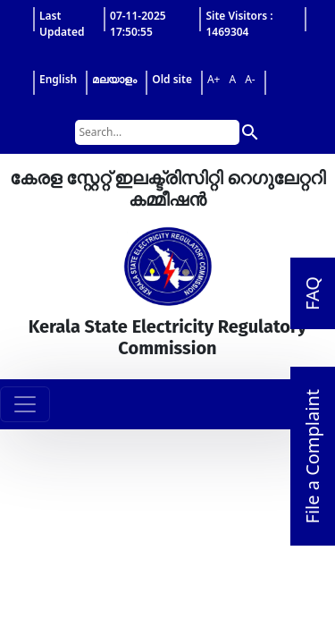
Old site (172, 79)
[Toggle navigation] (25, 404)
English (58, 79)
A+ (214, 79)
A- (250, 79)
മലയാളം (114, 79)
